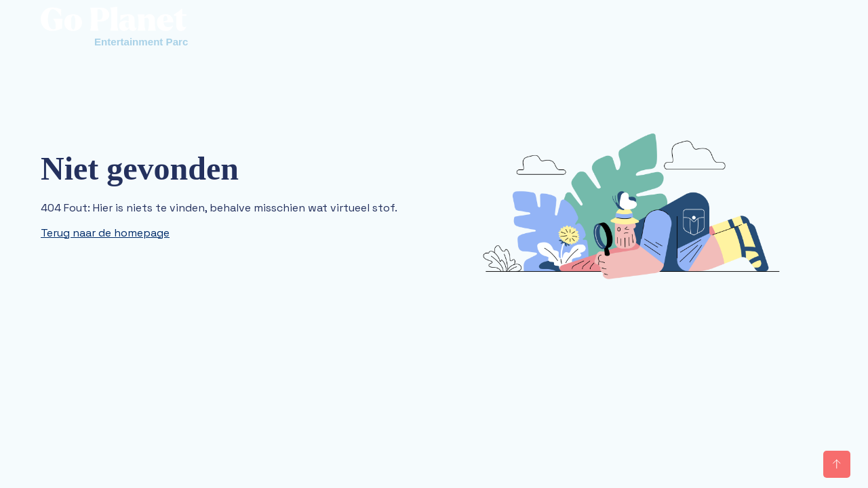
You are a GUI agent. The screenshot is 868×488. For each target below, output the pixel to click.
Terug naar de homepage (105, 233)
